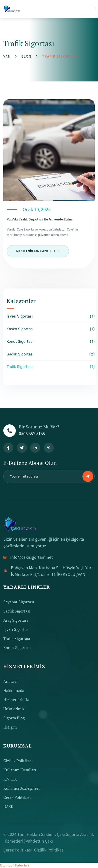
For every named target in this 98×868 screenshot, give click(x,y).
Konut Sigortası (50, 342)
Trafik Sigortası (50, 367)
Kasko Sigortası (50, 329)
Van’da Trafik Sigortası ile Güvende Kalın (39, 219)
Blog (26, 56)
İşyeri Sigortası (50, 316)
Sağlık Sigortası (50, 354)
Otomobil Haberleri (14, 865)
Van (7, 56)
